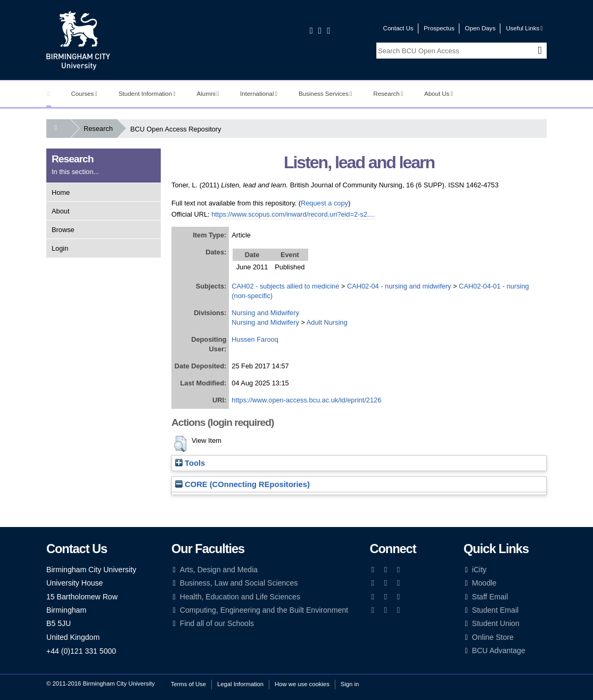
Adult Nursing (327, 322)
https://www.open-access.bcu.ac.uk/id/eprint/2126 (306, 400)
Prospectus (439, 28)
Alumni (208, 94)
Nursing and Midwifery (265, 313)
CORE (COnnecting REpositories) (242, 484)
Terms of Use (188, 684)
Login (60, 248)
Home (61, 192)
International (259, 94)
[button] (180, 444)
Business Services (326, 94)
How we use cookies (302, 684)
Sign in (350, 684)
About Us (439, 94)
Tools (190, 463)
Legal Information (240, 684)
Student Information (147, 94)
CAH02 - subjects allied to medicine (285, 286)
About (60, 211)
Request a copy (324, 203)
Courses (84, 94)
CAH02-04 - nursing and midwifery (399, 286)
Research (388, 94)
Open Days (480, 28)
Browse (63, 230)
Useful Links (524, 28)
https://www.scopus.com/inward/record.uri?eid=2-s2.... (293, 214)
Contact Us (398, 28)
